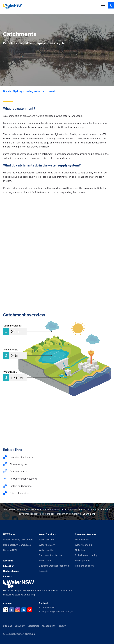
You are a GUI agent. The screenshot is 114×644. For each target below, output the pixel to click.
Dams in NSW (10, 550)
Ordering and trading (86, 555)
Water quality (46, 550)
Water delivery (47, 545)
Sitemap (8, 626)
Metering (80, 550)
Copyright (20, 626)
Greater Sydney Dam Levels (18, 539)
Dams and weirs (18, 471)
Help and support (84, 566)
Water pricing (82, 560)
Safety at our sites (19, 493)
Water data (45, 560)
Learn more (89, 514)
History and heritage (21, 486)
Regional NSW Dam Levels (17, 545)
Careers (7, 576)
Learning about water (21, 457)
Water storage (47, 539)
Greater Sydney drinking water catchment (29, 91)
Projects (44, 571)
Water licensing (83, 545)
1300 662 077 (48, 607)
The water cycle (18, 464)
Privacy (62, 626)
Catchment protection (51, 555)
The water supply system (23, 479)
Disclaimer (33, 626)
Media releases (11, 571)
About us (8, 560)
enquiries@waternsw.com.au (58, 611)
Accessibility (48, 626)
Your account (82, 539)
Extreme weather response (54, 566)
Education (9, 566)
